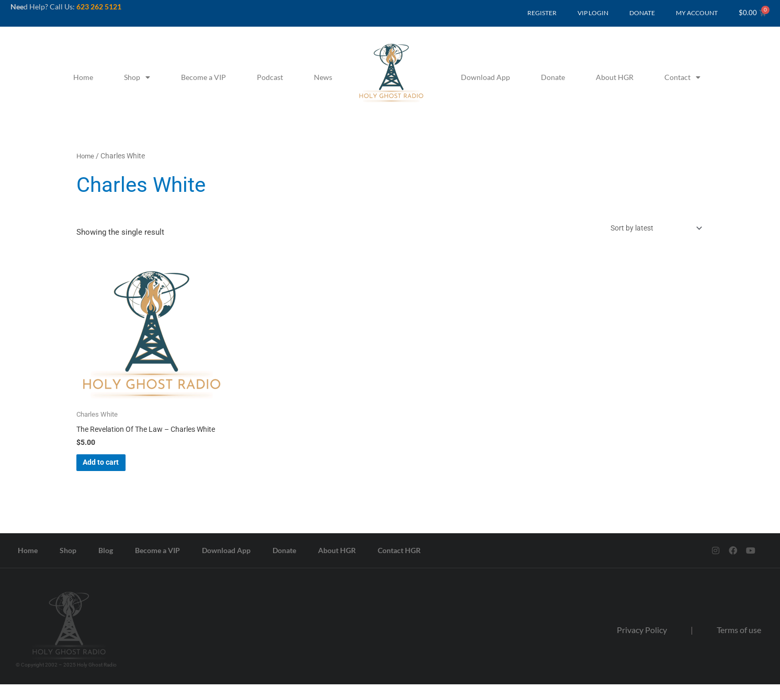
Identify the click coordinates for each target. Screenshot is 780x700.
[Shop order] (650, 229)
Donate (553, 77)
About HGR (615, 77)
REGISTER (542, 13)
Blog (106, 566)
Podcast (270, 77)
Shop (68, 566)
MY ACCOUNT (697, 13)
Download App (485, 77)
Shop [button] (137, 77)
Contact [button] (682, 77)
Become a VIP (204, 77)
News (323, 77)
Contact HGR (399, 566)
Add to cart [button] (117, 475)
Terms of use (739, 645)
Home (83, 77)
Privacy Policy (642, 645)
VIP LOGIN (593, 13)
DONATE (642, 13)
